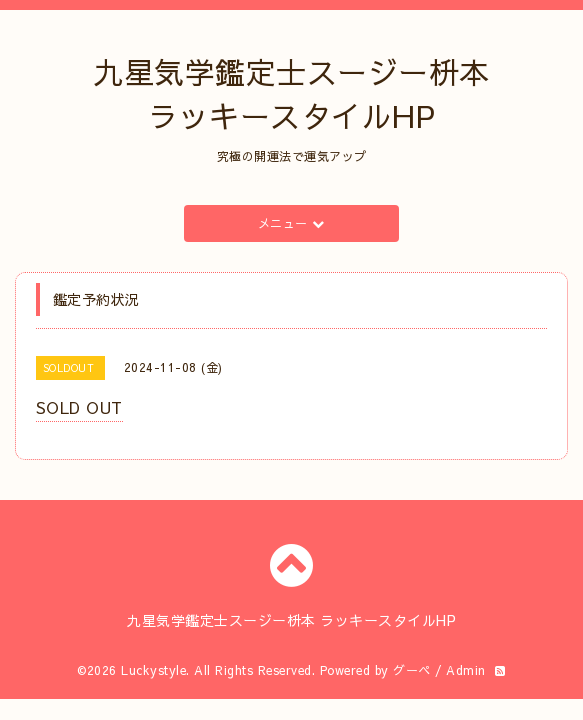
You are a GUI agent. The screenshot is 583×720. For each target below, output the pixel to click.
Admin (466, 670)
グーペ (412, 670)
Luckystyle (153, 670)
